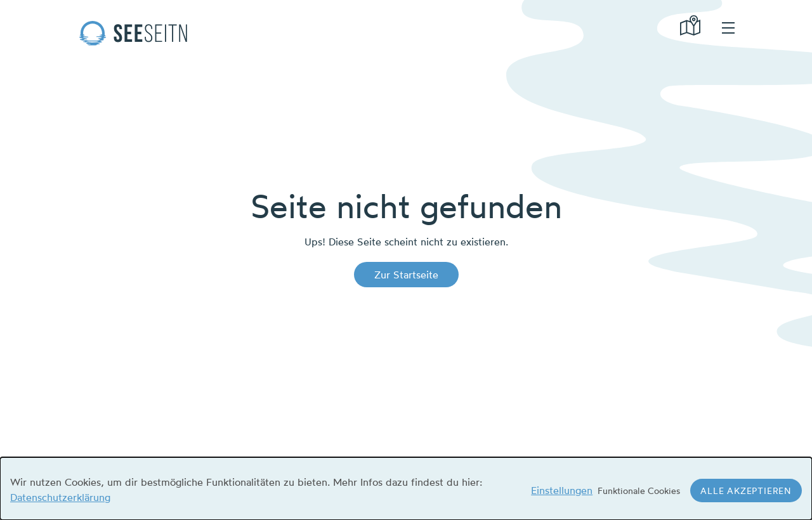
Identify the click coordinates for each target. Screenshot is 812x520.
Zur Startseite (406, 275)
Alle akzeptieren (746, 491)
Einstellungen (562, 490)
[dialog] (406, 489)
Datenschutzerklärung (60, 497)
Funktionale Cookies (639, 491)
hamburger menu (728, 28)
